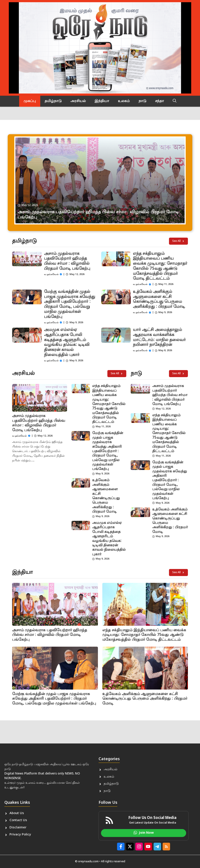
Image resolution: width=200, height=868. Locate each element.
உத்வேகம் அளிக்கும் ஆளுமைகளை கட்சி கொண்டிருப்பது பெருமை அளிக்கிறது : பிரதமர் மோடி (159, 299)
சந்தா (160, 101)
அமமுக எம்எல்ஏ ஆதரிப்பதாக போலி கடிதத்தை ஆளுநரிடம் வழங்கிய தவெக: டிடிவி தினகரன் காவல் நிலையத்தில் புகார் (67, 342)
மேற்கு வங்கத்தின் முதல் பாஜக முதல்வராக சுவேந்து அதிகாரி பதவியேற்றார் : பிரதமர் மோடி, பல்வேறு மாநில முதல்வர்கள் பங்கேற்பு (70, 304)
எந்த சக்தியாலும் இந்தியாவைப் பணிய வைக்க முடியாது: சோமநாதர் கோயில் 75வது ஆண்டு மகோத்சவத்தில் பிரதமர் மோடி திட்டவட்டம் (160, 266)
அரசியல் (78, 101)
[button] (175, 101)
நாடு (142, 101)
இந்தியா (102, 101)
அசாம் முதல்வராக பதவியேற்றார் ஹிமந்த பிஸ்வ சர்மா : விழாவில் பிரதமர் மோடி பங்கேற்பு (67, 261)
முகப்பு (30, 101)
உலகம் (124, 101)
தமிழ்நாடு (53, 101)
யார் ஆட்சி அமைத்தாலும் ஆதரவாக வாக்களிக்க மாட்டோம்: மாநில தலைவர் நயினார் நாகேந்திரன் (159, 337)
